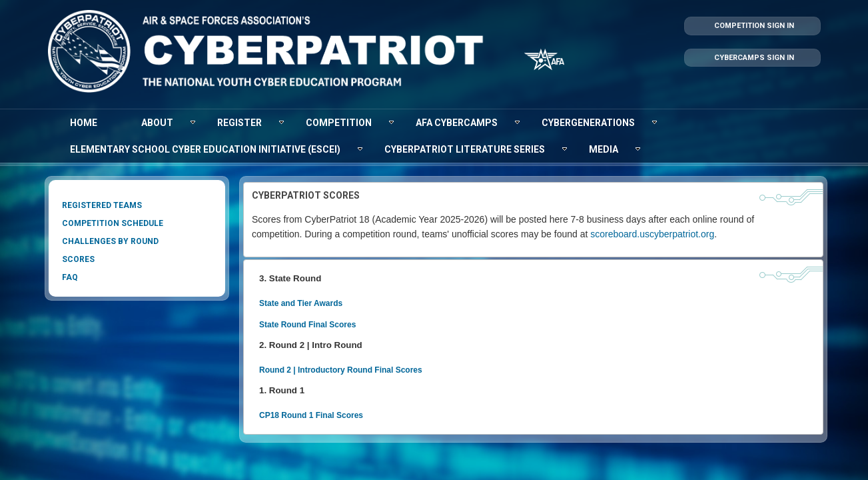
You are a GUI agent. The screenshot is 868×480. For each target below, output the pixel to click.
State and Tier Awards (300, 297)
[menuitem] (84, 123)
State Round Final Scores (307, 317)
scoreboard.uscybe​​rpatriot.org (474, 231)
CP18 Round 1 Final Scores (310, 403)
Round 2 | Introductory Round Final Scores (340, 360)
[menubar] (434, 136)
